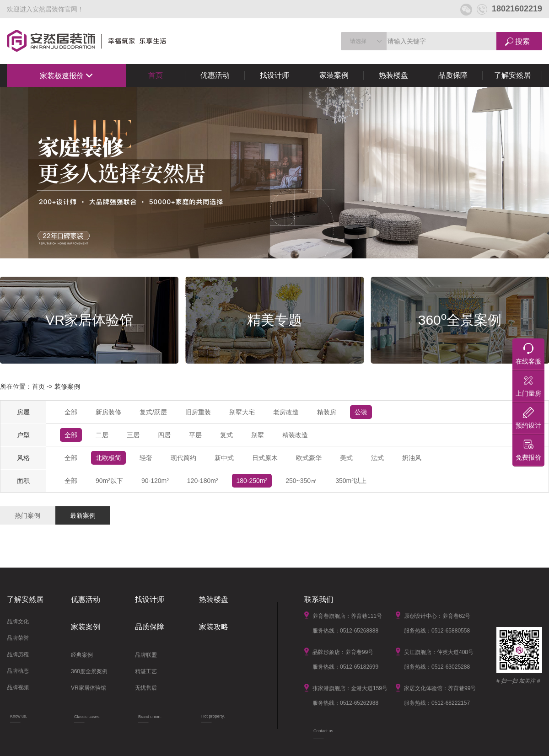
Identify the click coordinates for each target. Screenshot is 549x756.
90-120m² (155, 481)
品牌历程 (18, 654)
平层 (195, 435)
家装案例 (334, 75)
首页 (156, 75)
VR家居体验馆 (89, 688)
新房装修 (108, 412)
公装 (361, 412)
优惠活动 (215, 75)
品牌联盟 (146, 655)
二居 (102, 435)
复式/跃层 (153, 412)
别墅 (258, 435)
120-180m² (203, 481)
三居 (133, 435)
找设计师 (274, 75)
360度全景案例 (89, 671)
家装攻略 (214, 627)
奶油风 (412, 458)
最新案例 (83, 515)
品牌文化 (18, 622)
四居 (164, 435)
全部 (71, 412)
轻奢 (146, 458)
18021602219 (509, 9)
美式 (346, 458)
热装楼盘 (393, 75)
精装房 (327, 412)
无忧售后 (146, 688)
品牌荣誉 (18, 638)
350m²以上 (351, 481)
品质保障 (453, 75)
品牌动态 (18, 671)
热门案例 (27, 515)
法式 (377, 458)
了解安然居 (512, 75)
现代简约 (183, 458)
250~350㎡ (301, 481)
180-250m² (252, 481)
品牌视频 (18, 687)
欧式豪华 (309, 458)
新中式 (224, 458)
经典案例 (82, 655)
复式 (226, 435)
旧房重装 (198, 412)
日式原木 (265, 458)
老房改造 (286, 412)
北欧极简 (108, 458)
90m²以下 (109, 481)
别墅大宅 (242, 412)
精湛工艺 (146, 671)
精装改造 (295, 435)
